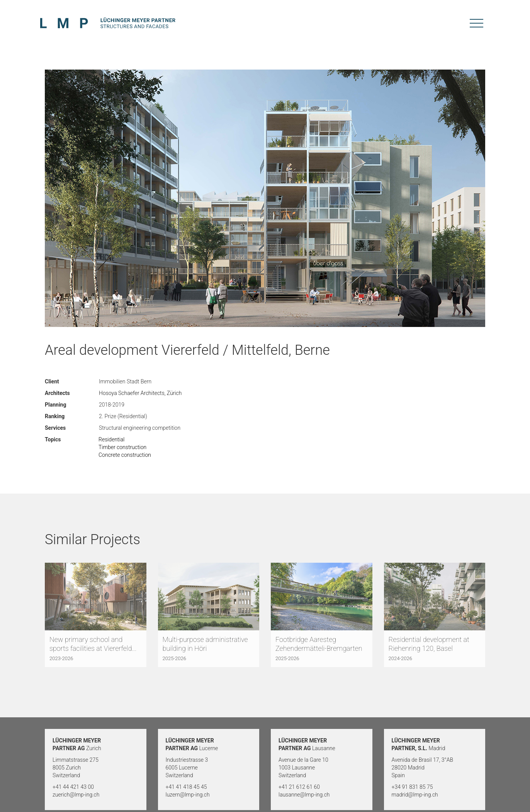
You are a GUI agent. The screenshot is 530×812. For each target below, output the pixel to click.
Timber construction (122, 447)
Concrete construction (125, 455)
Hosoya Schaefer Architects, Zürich (140, 393)
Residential (111, 439)
